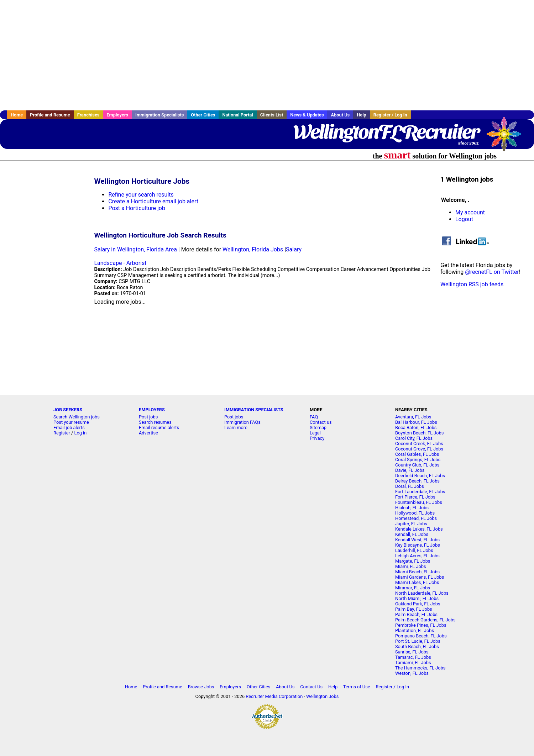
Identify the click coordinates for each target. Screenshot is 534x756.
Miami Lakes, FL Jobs (417, 582)
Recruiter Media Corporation (274, 696)
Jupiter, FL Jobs (411, 524)
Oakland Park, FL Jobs (418, 604)
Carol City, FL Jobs (414, 438)
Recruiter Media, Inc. (507, 137)
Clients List (272, 115)
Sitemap (318, 427)
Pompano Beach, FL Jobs (421, 636)
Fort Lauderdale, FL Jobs (420, 492)
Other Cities (203, 115)
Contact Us (311, 687)
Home (17, 115)
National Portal (237, 115)
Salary (294, 249)
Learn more (236, 427)
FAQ (314, 417)
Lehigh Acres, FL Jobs (417, 556)
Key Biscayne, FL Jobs (418, 545)
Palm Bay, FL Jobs (414, 609)
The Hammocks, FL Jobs (420, 668)
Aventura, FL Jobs (413, 417)
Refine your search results (141, 195)
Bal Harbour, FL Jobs (416, 422)
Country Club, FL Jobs (417, 465)
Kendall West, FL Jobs (417, 540)
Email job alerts (69, 427)
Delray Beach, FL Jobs (417, 481)
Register (62, 433)
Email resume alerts (159, 427)
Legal (315, 433)
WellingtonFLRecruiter (386, 132)
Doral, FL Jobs (410, 486)
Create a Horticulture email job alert (153, 201)
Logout (464, 219)
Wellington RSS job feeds (472, 284)
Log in (81, 433)
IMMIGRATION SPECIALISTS (254, 410)
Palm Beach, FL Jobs (416, 614)
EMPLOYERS (152, 410)
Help (362, 115)
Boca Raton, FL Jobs (416, 427)
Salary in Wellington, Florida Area (135, 249)
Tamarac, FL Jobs (413, 657)
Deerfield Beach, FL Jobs (420, 476)
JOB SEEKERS (68, 410)
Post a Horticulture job (137, 208)
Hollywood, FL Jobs (415, 513)
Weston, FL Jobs (412, 673)
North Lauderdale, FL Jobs (422, 593)
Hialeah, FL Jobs (412, 508)
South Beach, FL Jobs (417, 646)
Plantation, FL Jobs (415, 630)
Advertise (148, 433)
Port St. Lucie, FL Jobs (418, 641)
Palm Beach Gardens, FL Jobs (425, 620)
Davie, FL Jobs (410, 470)
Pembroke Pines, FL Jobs (421, 625)
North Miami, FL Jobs (417, 598)
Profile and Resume (50, 115)
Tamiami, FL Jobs (413, 663)
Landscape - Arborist (120, 263)
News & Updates (307, 115)
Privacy (317, 438)
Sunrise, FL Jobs (412, 652)
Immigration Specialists (159, 115)
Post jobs (148, 417)
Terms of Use (357, 687)
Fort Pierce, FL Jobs (415, 497)
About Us (340, 115)
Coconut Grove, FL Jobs (419, 449)
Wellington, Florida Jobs (253, 249)
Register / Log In (390, 115)
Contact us (321, 422)
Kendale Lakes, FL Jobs (419, 529)
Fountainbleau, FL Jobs (419, 502)
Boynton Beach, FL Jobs (419, 433)
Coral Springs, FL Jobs (418, 460)
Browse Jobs (201, 687)
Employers (117, 115)
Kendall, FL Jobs (412, 534)
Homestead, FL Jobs (416, 518)
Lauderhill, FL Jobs (414, 550)
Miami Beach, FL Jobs (417, 572)
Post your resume (71, 422)
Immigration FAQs (242, 422)
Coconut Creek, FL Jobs (419, 444)
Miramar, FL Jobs (413, 588)
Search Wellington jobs (77, 417)
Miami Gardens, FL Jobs (420, 577)
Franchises (88, 115)
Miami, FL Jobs (411, 566)
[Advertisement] (267, 55)
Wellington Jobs (322, 696)
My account (470, 212)
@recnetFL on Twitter (492, 272)
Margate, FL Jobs (413, 561)
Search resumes (155, 422)
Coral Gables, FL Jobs (417, 454)
